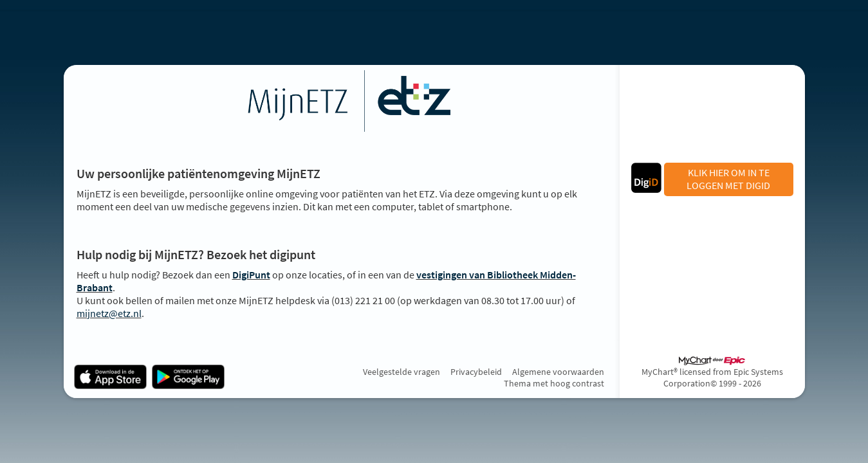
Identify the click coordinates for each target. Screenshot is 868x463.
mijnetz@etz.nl (109, 313)
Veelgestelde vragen (402, 372)
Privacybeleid (476, 372)
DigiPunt (251, 275)
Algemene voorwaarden (558, 372)
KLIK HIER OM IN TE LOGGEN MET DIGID (728, 179)
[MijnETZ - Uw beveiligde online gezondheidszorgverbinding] (341, 101)
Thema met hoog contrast (554, 383)
